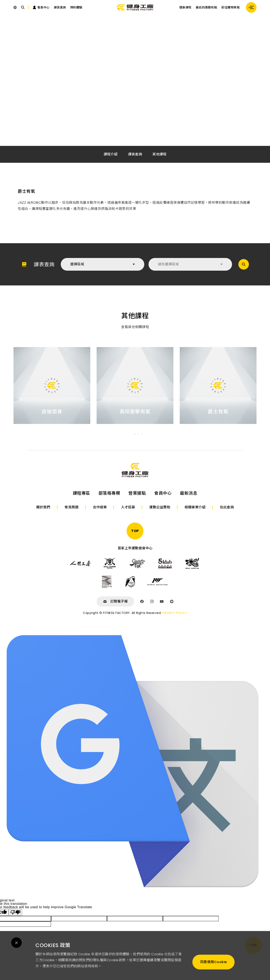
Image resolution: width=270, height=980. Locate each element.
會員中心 (163, 493)
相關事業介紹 (195, 507)
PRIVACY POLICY (175, 613)
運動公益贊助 (160, 507)
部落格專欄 (109, 493)
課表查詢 (60, 7)
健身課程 (185, 7)
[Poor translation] (15, 912)
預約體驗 (76, 7)
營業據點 (137, 493)
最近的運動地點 (207, 7)
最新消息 (189, 493)
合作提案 (100, 507)
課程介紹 (111, 154)
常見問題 (72, 507)
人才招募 (128, 507)
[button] (135, 434)
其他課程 (159, 154)
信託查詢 (227, 507)
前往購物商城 (230, 7)
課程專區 (81, 493)
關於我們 (43, 507)
